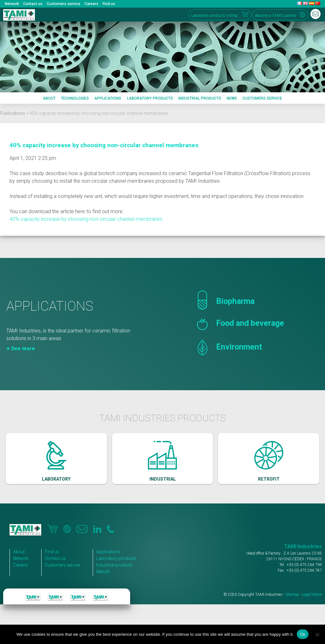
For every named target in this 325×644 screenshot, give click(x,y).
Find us (109, 4)
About (49, 98)
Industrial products (200, 98)
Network (12, 4)
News (232, 98)
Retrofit (107, 582)
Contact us (33, 4)
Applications (108, 98)
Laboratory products (150, 98)
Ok (303, 634)
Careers (91, 4)
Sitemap (292, 605)
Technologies (75, 98)
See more (23, 357)
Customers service (63, 4)
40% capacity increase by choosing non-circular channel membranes (104, 145)
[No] (317, 634)
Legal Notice (312, 605)
